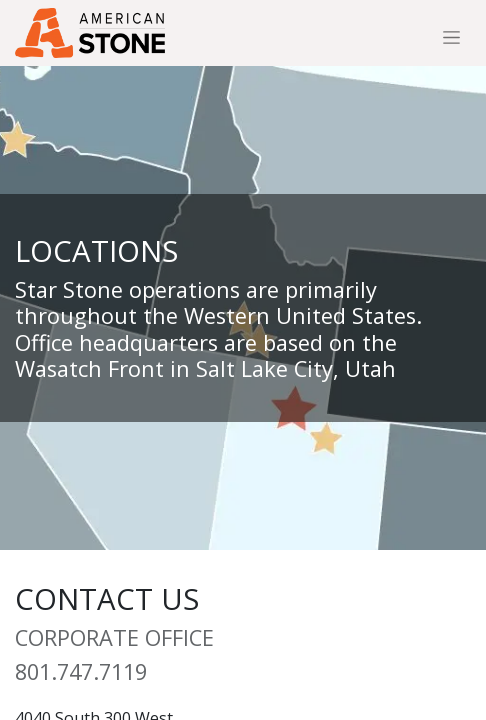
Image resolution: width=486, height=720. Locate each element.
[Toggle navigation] (451, 37)
